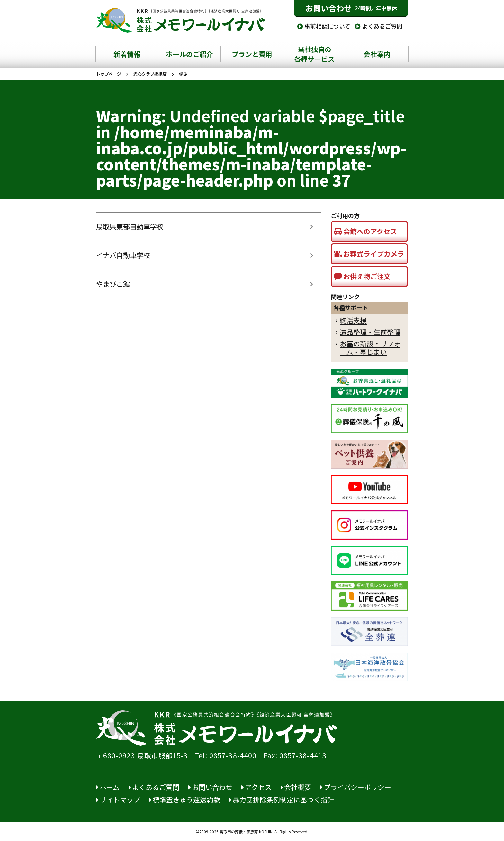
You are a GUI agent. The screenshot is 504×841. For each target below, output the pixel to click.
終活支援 (353, 320)
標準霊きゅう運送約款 (185, 800)
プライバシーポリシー (356, 787)
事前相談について (324, 26)
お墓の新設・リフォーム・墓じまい (370, 348)
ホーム (108, 787)
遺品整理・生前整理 (370, 332)
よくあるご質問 (379, 26)
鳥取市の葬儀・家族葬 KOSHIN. (247, 832)
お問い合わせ (351, 8)
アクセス (256, 787)
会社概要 (296, 787)
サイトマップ (118, 800)
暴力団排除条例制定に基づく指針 (282, 800)
